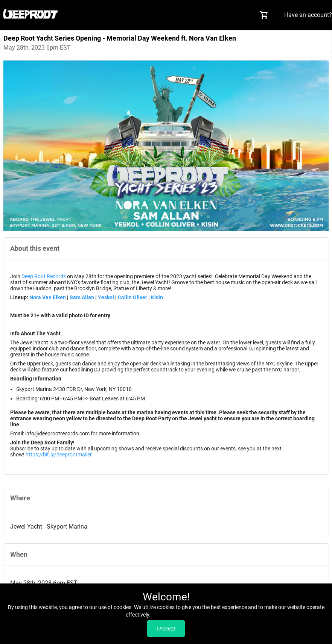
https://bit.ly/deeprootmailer (59, 455)
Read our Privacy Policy (179, 615)
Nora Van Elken (48, 297)
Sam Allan (82, 297)
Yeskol (106, 297)
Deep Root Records (44, 276)
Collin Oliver (133, 297)
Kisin (157, 297)
